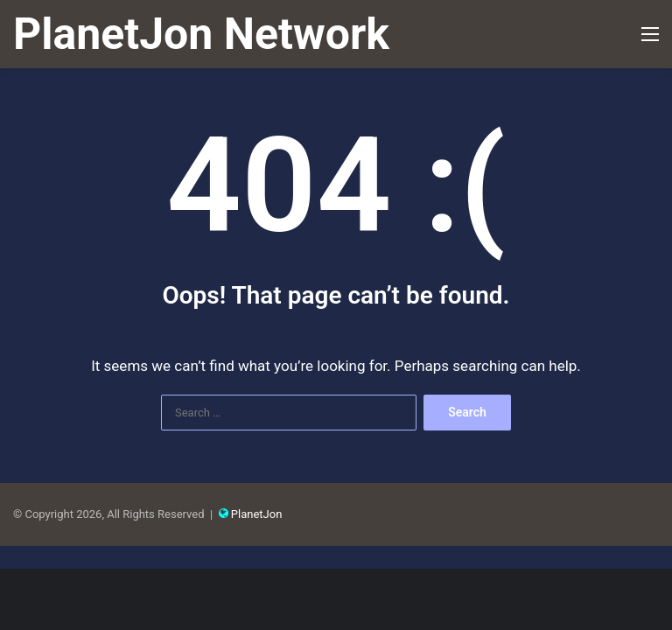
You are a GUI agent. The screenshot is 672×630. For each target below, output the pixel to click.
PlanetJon (257, 514)
